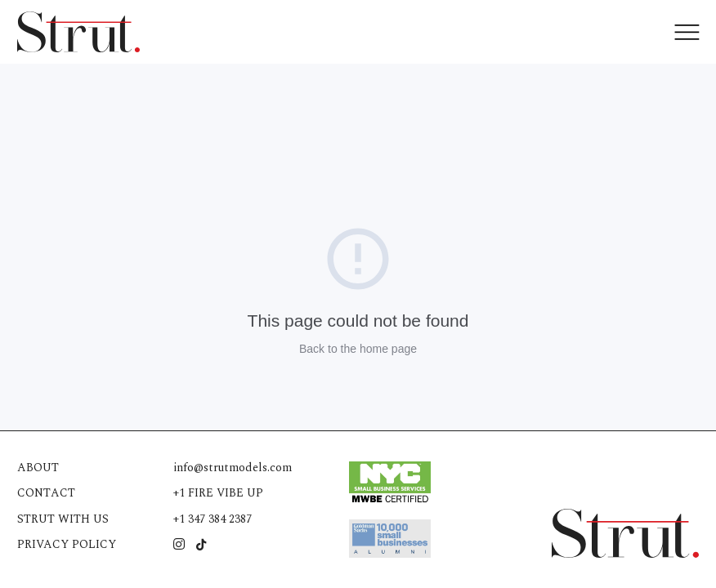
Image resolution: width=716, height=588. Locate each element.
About (38, 468)
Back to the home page (358, 349)
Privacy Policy (67, 544)
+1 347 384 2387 (213, 519)
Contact (46, 493)
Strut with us (63, 519)
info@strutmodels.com (233, 468)
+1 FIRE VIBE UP (218, 493)
